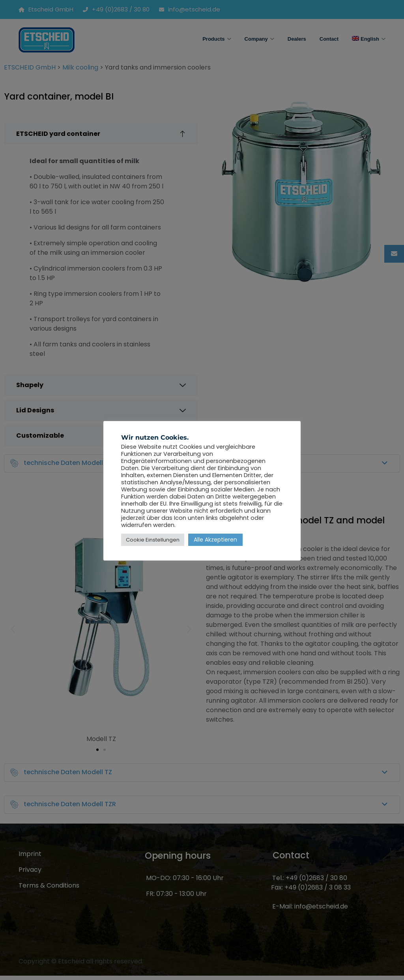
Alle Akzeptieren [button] (215, 540)
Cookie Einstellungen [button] (153, 540)
